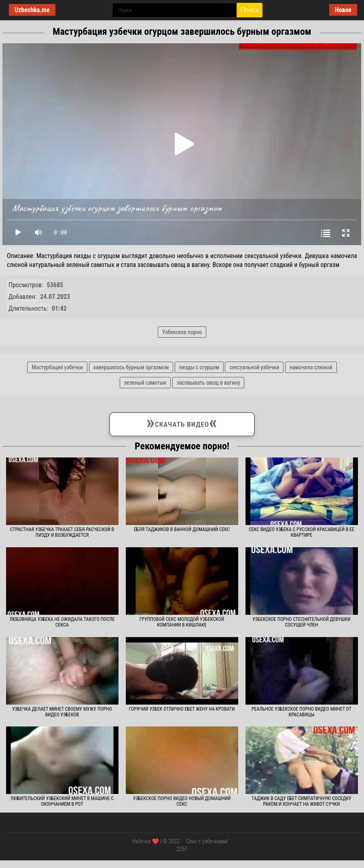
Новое (343, 10)
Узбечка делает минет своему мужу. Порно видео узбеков (62, 712)
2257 (182, 849)
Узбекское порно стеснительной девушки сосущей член (301, 622)
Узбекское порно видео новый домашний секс (182, 801)
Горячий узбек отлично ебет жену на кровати (182, 709)
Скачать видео (182, 423)
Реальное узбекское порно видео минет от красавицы (302, 712)
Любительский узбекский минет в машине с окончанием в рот (62, 801)
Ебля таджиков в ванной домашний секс (182, 529)
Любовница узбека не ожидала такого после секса (62, 622)
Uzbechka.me (32, 10)
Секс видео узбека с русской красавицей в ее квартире (302, 532)
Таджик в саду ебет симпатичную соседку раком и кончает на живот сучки (302, 801)
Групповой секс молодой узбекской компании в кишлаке (182, 622)
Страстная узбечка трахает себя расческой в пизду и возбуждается (62, 532)
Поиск (250, 10)
